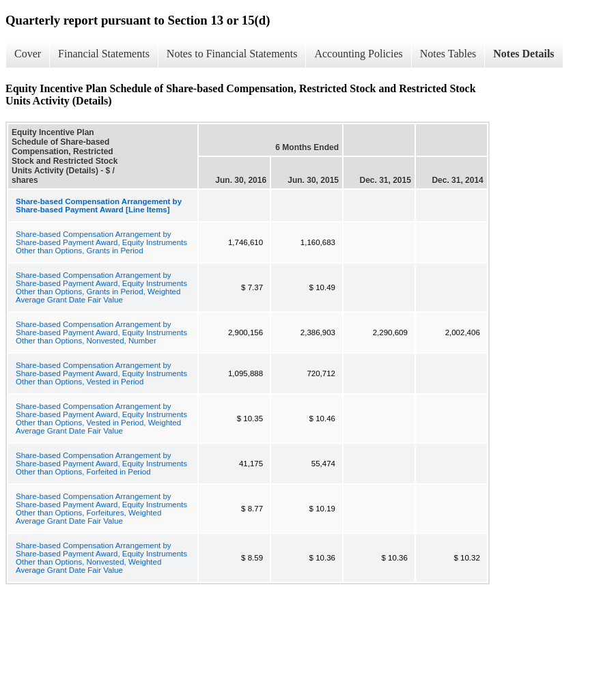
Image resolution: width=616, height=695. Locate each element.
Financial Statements (104, 54)
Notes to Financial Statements (232, 54)
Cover (28, 54)
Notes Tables (448, 54)
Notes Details (523, 54)
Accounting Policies (358, 54)
